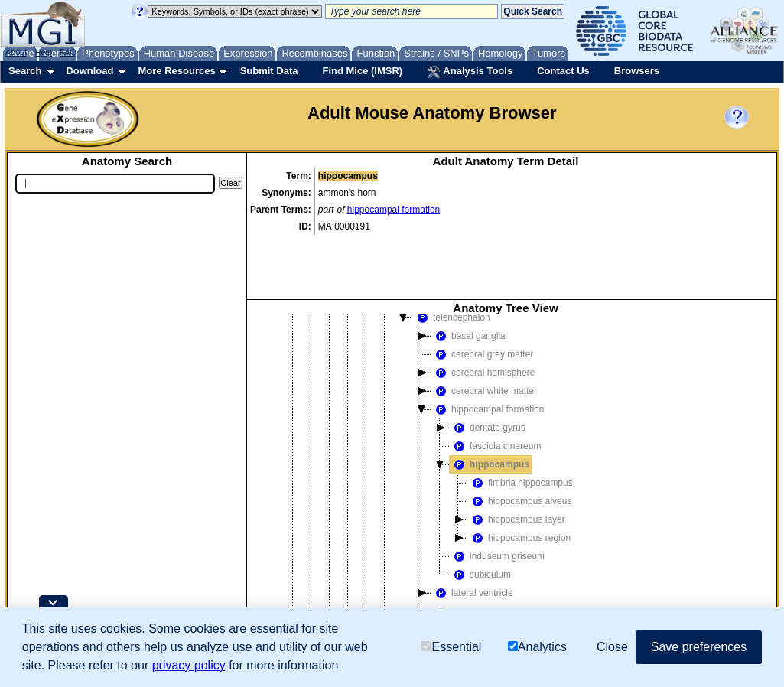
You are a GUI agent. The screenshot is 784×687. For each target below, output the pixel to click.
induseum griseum (497, 496)
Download (89, 71)
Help (43, 52)
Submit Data (269, 71)
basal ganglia (468, 275)
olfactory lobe (468, 551)
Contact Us (563, 71)
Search (25, 71)
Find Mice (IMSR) (362, 71)
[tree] (506, 463)
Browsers (637, 71)
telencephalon (452, 257)
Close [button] (612, 647)
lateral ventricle (472, 532)
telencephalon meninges (491, 588)
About (16, 52)
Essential (451, 647)
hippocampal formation (394, 210)
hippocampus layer (517, 459)
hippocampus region (519, 477)
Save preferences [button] (699, 647)
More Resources (176, 71)
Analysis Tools (470, 72)
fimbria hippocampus (520, 422)
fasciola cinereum (495, 386)
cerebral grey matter (482, 294)
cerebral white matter (484, 330)
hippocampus (490, 404)
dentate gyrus (488, 367)
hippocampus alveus (520, 441)
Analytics (537, 647)
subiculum (480, 514)
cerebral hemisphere (483, 312)
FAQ (68, 52)
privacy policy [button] (189, 665)
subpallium (463, 569)
